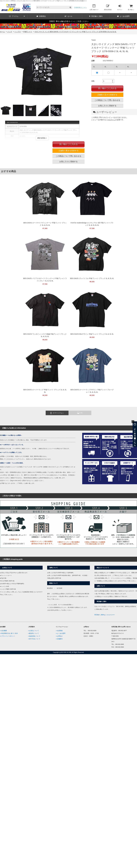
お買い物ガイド (94, 7)
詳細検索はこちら (80, 7)
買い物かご (131, 7)
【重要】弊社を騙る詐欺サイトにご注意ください (68, 21)
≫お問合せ (59, 636)
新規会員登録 (108, 7)
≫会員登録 (59, 631)
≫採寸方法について (34, 639)
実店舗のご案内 (96, 16)
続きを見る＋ (42, 138)
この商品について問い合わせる (107, 100)
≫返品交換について (34, 636)
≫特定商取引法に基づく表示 (9, 633)
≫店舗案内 (59, 639)
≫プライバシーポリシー (8, 636)
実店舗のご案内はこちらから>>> (105, 615)
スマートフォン (57, 413)
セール (68, 16)
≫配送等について (33, 633)
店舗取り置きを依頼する (107, 95)
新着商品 (41, 16)
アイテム (17, 16)
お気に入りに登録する (107, 106)
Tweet (93, 40)
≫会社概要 (3, 631)
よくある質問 (123, 16)
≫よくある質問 (61, 633)
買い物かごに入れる (107, 88)
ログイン (120, 7)
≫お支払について (33, 631)
